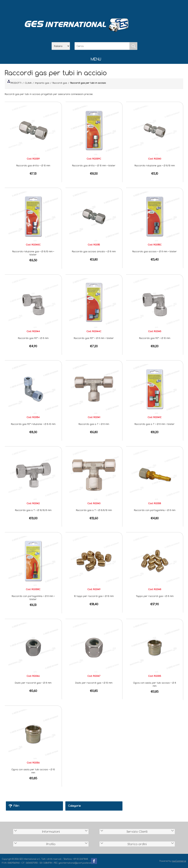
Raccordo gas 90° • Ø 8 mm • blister (94, 338)
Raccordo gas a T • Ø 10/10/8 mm (33, 510)
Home (75, 8)
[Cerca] (102, 46)
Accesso (113, 8)
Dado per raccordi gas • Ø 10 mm (94, 683)
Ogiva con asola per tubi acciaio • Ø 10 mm (33, 771)
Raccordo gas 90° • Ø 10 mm (155, 338)
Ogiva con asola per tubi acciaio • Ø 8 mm (155, 684)
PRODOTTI (15, 82)
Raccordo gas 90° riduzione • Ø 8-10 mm (33, 424)
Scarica (94, 8)
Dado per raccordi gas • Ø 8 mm (33, 683)
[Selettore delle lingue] (61, 46)
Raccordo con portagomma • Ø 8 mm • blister (33, 598)
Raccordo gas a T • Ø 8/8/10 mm (94, 510)
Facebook (94, 861)
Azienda (84, 8)
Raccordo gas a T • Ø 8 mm (94, 424)
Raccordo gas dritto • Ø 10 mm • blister (94, 165)
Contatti (104, 8)
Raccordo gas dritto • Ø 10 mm (33, 165)
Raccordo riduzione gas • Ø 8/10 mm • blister (33, 253)
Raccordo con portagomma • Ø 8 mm (155, 510)
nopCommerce (179, 861)
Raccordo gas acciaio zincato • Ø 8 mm (94, 251)
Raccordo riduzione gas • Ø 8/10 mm (155, 165)
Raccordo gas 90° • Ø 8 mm (33, 338)
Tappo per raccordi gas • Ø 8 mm (155, 596)
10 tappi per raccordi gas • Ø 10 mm (94, 596)
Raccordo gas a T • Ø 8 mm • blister (155, 424)
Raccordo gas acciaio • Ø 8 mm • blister (155, 251)
